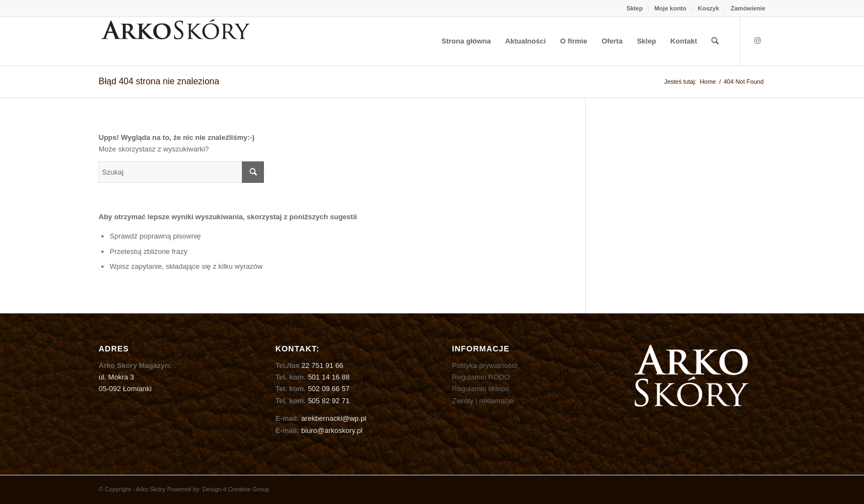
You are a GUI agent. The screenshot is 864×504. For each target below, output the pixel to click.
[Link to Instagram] (757, 41)
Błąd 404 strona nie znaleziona (159, 81)
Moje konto (670, 8)
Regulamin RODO (481, 377)
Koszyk (709, 8)
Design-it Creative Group (236, 489)
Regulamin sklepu (480, 389)
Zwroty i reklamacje (483, 401)
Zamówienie (748, 8)
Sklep (634, 8)
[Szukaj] (715, 41)
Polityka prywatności (484, 365)
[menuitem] (635, 8)
